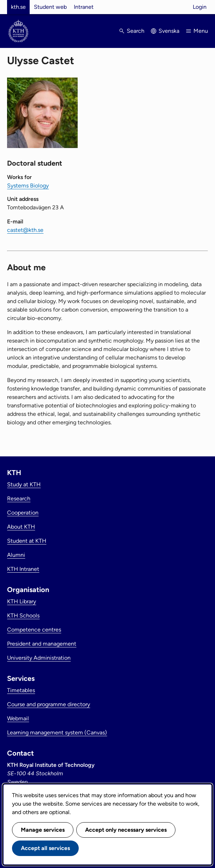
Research (19, 498)
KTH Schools (23, 615)
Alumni (16, 555)
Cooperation (23, 513)
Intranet (84, 7)
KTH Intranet (23, 569)
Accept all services (45, 848)
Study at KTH (24, 484)
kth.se (18, 7)
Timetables (21, 690)
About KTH (21, 527)
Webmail (18, 718)
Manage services (43, 830)
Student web (50, 7)
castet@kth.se (25, 230)
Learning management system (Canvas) (57, 732)
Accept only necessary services (126, 830)
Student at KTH (27, 541)
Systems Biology (28, 186)
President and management (42, 644)
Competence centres (34, 630)
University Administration (39, 658)
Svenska (169, 31)
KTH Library (22, 601)
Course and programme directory (49, 704)
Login (200, 7)
